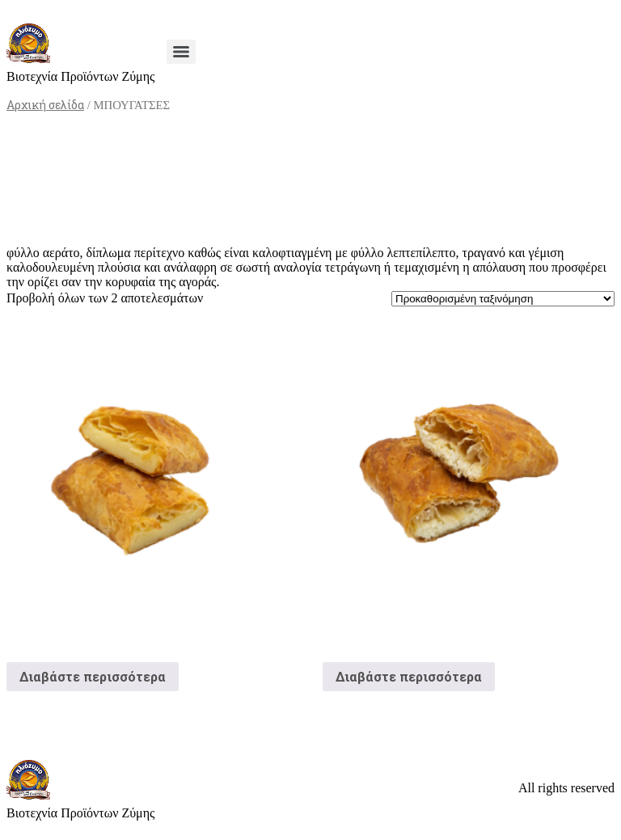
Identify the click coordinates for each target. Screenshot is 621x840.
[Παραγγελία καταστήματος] (503, 299)
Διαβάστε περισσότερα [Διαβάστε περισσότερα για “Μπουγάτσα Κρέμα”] (93, 676)
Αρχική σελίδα (45, 105)
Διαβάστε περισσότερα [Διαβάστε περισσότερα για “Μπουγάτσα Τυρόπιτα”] (409, 676)
